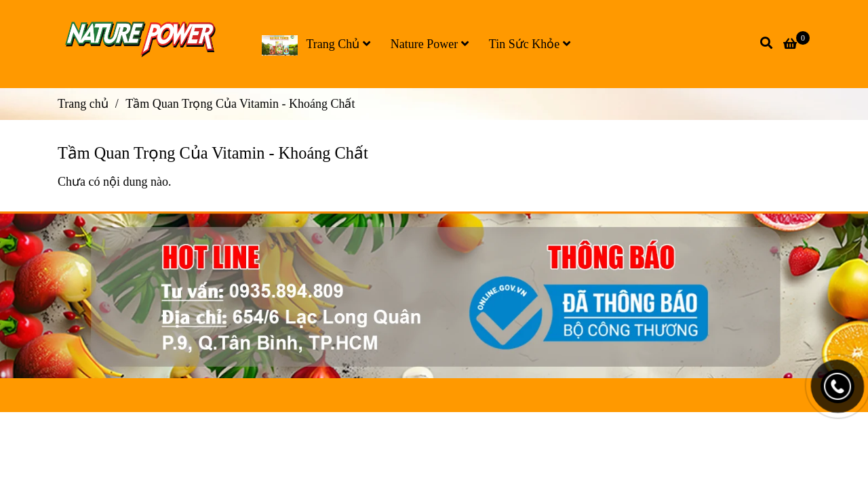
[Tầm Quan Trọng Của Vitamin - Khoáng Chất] (144, 44)
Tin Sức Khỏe (530, 44)
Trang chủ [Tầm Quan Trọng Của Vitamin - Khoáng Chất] (83, 104)
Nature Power (430, 44)
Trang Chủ (316, 45)
